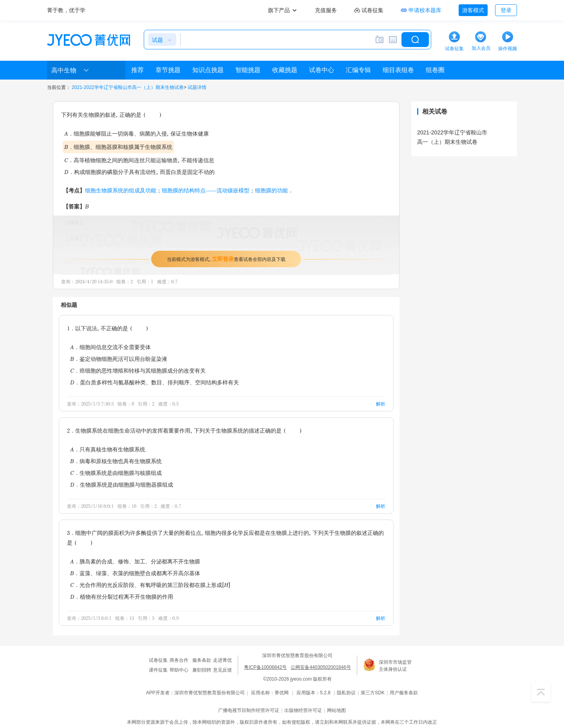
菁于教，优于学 (66, 10)
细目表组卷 (398, 70)
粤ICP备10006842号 (265, 667)
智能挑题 (248, 70)
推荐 (137, 70)
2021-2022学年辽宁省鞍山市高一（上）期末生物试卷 (127, 87)
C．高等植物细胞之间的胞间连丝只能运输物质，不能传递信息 (139, 160)
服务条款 (202, 660)
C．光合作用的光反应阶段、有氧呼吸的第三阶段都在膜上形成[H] (150, 585)
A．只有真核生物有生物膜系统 (108, 449)
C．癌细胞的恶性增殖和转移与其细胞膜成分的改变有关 (138, 370)
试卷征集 (158, 660)
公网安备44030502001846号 (321, 667)
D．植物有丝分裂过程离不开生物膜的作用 (122, 597)
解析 (381, 404)
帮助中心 (179, 670)
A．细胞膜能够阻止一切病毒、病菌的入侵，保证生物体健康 (136, 133)
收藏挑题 (285, 70)
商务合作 (179, 660)
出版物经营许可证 (303, 710)
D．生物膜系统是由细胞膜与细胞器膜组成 (122, 484)
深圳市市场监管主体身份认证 (395, 666)
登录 (506, 10)
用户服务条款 (404, 693)
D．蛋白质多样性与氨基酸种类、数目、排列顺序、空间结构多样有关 (155, 382)
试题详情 (197, 87)
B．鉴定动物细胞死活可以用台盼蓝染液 (119, 359)
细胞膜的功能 (271, 190)
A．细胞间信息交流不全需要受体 (110, 347)
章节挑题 (168, 70)
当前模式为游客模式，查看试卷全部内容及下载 (226, 259)
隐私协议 (346, 693)
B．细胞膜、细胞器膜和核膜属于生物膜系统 (118, 147)
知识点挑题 (208, 70)
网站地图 (336, 710)
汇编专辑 (358, 70)
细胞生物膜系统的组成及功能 (121, 190)
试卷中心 (322, 70)
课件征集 (158, 670)
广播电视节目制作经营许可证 (249, 710)
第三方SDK (373, 693)
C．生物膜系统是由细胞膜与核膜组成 (116, 473)
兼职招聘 (202, 670)
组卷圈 (435, 70)
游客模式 (473, 10)
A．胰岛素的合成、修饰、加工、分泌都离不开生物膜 (135, 561)
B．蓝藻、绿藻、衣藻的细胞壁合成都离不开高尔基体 (135, 573)
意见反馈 (222, 670)
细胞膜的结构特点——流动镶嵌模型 (206, 190)
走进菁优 (222, 660)
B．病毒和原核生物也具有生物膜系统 (116, 461)
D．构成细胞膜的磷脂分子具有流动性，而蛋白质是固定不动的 (139, 172)
